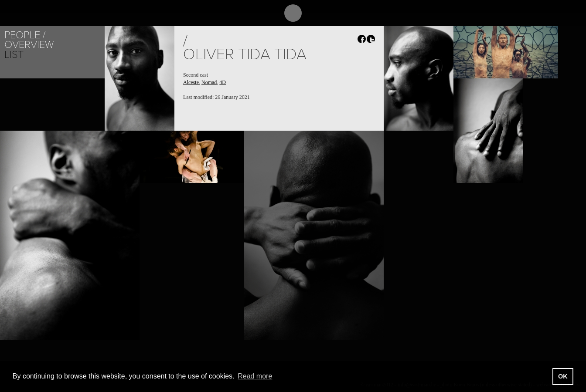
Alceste (191, 82)
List (14, 55)
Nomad (209, 82)
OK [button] (563, 376)
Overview (29, 45)
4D (223, 82)
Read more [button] (255, 376)
